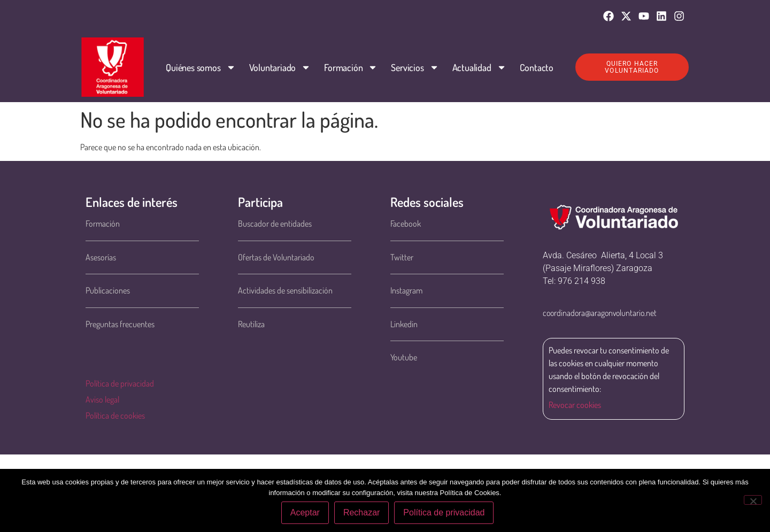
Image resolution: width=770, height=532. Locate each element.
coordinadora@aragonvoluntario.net (600, 313)
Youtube (404, 357)
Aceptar (305, 512)
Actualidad (479, 67)
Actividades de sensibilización (285, 290)
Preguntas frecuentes (120, 324)
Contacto (536, 67)
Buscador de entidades (275, 223)
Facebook (406, 223)
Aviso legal (102, 399)
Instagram (406, 290)
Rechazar (361, 512)
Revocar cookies (575, 405)
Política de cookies (115, 415)
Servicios (415, 67)
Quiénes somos (201, 67)
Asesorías (101, 257)
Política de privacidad (120, 383)
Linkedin (404, 324)
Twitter (402, 257)
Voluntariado (280, 67)
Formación (351, 67)
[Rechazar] (753, 500)
